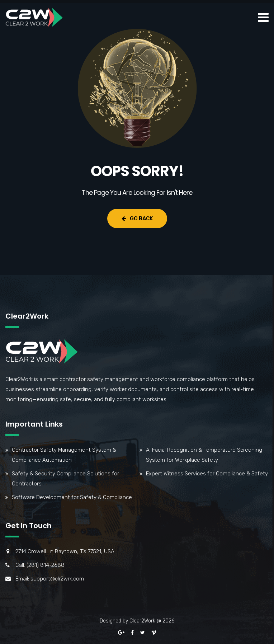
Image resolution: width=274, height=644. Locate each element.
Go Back (137, 218)
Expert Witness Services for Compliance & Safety (207, 474)
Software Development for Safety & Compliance (72, 497)
